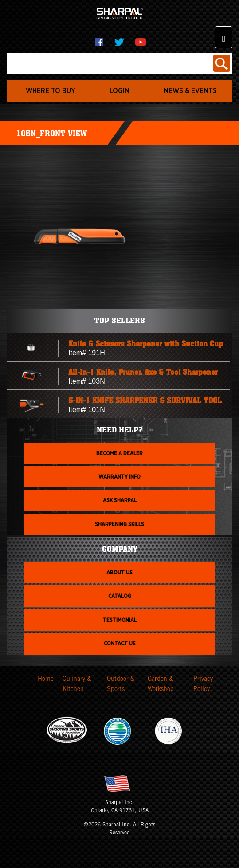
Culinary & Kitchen (77, 685)
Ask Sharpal (120, 500)
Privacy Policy (203, 685)
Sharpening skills (119, 524)
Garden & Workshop (161, 685)
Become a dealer (119, 453)
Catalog (120, 596)
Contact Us (120, 644)
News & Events (190, 91)
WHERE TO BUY (51, 91)
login (119, 91)
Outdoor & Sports (121, 685)
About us (119, 573)
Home (46, 679)
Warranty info (119, 477)
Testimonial (120, 620)
